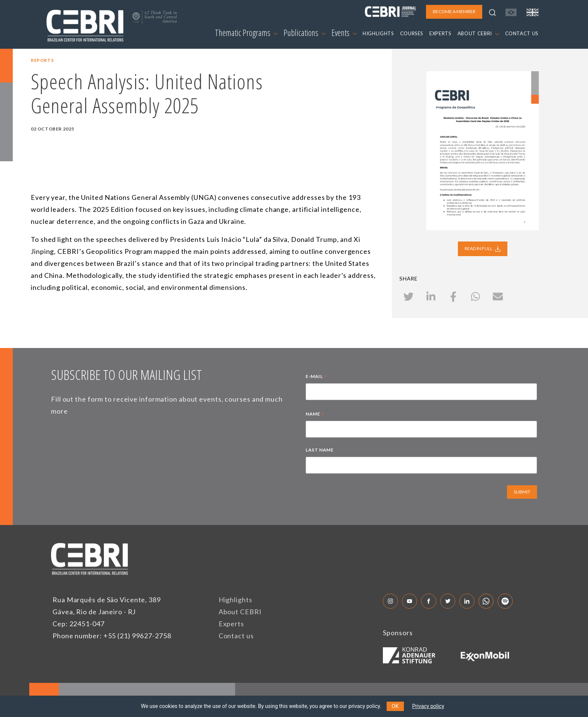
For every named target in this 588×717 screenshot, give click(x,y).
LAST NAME (319, 450)
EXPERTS (440, 33)
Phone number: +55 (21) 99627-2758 (112, 636)
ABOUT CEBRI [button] (478, 33)
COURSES (412, 33)
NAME (315, 415)
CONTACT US (522, 33)
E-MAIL (316, 377)
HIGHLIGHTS (378, 33)
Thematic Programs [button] (246, 33)
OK (395, 706)
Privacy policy (428, 706)
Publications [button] (304, 33)
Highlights (235, 600)
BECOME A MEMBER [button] (454, 11)
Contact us (236, 636)
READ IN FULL (483, 249)
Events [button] (344, 33)
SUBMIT (522, 492)
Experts (231, 624)
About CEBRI (240, 612)
